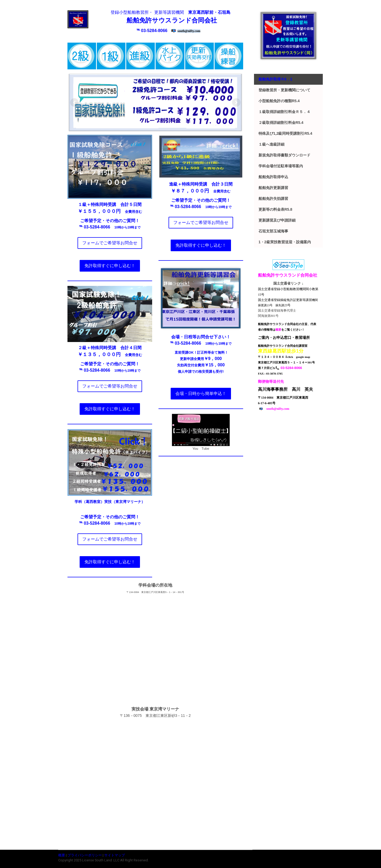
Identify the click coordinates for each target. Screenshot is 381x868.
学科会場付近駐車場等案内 (281, 166)
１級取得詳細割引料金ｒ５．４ (284, 112)
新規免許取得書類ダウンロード (284, 155)
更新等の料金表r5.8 (275, 209)
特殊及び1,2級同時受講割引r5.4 (285, 133)
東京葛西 (197, 12)
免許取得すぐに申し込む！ (110, 266)
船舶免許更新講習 (273, 188)
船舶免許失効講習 (273, 199)
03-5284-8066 (154, 31)
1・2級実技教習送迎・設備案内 (285, 242)
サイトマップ (115, 855)
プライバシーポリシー (85, 855)
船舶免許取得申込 (273, 177)
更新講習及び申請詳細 (277, 220)
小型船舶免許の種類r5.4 (279, 101)
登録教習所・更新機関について (284, 90)
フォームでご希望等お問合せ (110, 243)
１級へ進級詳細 (271, 144)
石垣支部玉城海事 (273, 231)
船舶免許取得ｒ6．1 (275, 79)
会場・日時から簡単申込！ (201, 393)
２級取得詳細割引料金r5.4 (281, 123)
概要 (62, 855)
